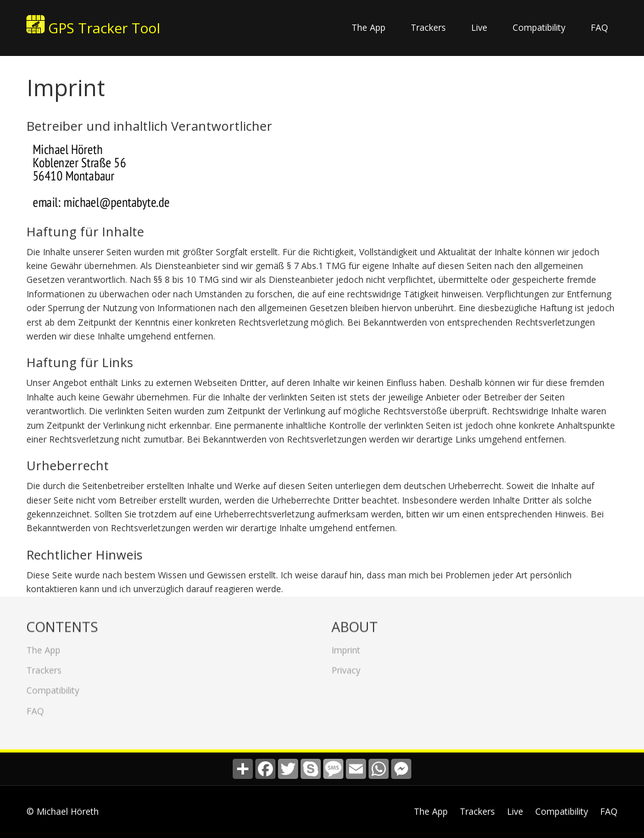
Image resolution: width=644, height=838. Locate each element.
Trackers (428, 27)
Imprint (346, 647)
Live (479, 27)
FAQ (599, 27)
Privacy (346, 667)
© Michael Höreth (63, 811)
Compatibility (539, 27)
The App (369, 27)
